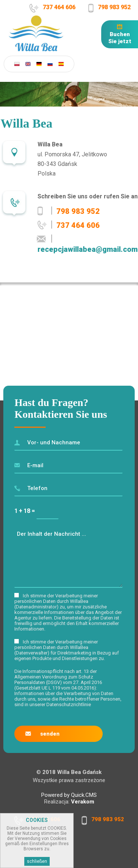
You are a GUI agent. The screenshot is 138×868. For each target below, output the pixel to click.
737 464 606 (59, 7)
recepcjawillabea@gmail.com (88, 249)
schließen (37, 861)
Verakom (83, 802)
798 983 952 (114, 7)
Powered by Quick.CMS (69, 795)
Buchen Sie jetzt (120, 38)
